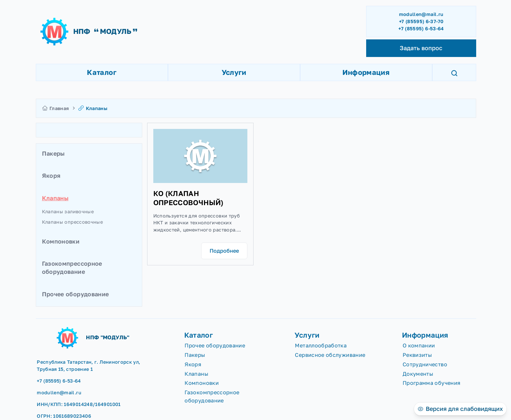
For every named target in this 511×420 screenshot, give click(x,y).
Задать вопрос (421, 48)
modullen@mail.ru (421, 14)
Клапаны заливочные (68, 211)
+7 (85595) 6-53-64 (421, 28)
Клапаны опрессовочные (73, 222)
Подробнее (224, 251)
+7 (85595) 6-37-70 (421, 21)
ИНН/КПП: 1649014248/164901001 (79, 404)
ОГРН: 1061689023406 (64, 416)
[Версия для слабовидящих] (460, 409)
